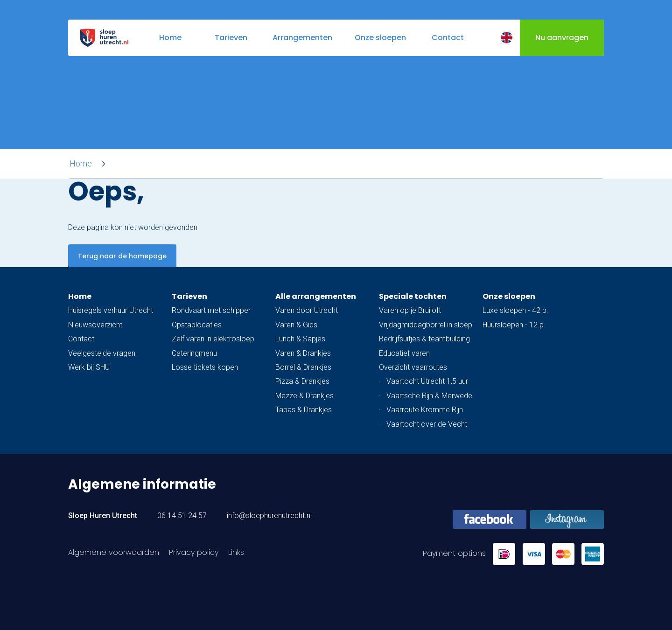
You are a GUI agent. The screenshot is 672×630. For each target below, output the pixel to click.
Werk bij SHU (89, 367)
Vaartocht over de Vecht (427, 424)
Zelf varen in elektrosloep (213, 339)
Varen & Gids (296, 325)
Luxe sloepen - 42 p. (515, 310)
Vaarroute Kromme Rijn (425, 410)
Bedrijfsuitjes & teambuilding (424, 339)
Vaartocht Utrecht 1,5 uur (427, 381)
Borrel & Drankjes (303, 367)
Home (81, 164)
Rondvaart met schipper (211, 310)
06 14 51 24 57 (182, 516)
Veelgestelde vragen (102, 353)
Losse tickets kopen (205, 367)
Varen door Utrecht (307, 310)
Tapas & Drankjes (304, 410)
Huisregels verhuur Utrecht (111, 310)
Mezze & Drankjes (304, 396)
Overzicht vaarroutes (413, 367)
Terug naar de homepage (122, 256)
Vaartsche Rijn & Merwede (429, 396)
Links (236, 552)
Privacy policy (194, 552)
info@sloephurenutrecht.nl (269, 516)
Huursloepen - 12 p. (514, 325)
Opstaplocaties (197, 325)
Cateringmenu (194, 353)
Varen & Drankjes (303, 353)
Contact (81, 339)
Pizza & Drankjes (302, 381)
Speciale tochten (413, 296)
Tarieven (189, 296)
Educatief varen (404, 353)
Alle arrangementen (316, 296)
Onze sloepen (509, 296)
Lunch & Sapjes (300, 339)
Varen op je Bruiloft (410, 310)
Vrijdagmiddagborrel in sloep (426, 325)
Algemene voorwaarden (114, 552)
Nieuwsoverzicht (95, 325)
